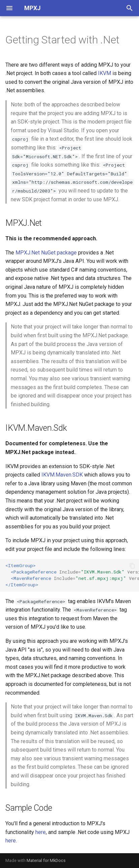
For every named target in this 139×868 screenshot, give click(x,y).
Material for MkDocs (46, 860)
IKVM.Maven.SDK (62, 475)
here (41, 832)
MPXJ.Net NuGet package (46, 253)
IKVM (105, 73)
